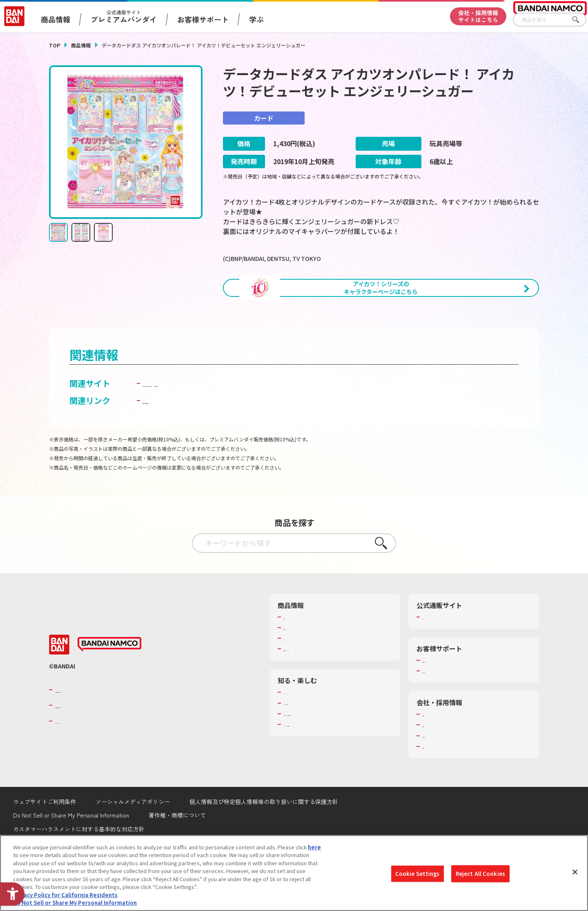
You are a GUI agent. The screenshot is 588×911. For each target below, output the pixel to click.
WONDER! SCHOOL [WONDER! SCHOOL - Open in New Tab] (306, 735)
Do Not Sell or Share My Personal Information (75, 903)
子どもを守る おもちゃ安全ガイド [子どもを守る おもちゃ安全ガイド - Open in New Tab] (205, 443)
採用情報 (433, 768)
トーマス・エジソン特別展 (315, 746)
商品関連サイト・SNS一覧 (315, 692)
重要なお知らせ (441, 714)
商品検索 (294, 660)
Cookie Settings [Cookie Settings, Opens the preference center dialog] (418, 874)
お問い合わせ (438, 789)
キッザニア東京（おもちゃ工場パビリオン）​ (336, 757)
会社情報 (433, 757)
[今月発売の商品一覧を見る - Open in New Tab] (463, 333)
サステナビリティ (443, 779)
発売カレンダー (302, 670)
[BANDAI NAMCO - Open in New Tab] (109, 688)
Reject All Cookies (480, 874)
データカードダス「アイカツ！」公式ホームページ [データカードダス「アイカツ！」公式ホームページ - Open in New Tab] (236, 426)
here (314, 847)
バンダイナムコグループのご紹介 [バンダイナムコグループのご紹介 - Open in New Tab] (104, 733)
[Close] (575, 872)
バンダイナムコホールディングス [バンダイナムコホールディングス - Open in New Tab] (104, 748)
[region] (294, 873)
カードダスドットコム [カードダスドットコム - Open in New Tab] (372, 426)
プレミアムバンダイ (446, 660)
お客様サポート (203, 19)
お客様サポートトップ (449, 703)
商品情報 (81, 45)
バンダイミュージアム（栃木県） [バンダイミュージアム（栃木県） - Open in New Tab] (323, 767)
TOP (55, 45)
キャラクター (299, 681)
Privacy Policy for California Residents (65, 895)
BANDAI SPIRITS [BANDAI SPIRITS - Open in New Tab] (80, 764)
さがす (580, 20)
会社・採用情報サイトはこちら (478, 16)
